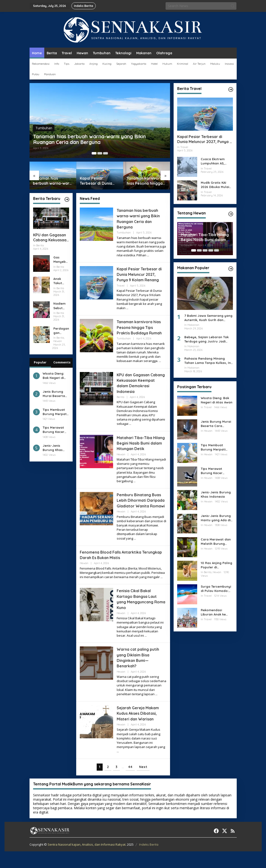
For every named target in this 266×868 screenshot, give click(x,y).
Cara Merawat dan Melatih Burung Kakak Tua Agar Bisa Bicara (217, 542)
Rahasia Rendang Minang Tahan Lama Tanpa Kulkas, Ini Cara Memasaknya (208, 361)
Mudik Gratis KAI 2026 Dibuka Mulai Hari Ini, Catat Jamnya (215, 185)
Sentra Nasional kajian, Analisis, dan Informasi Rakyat (87, 861)
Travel (121, 286)
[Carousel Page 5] (216, 250)
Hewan (121, 465)
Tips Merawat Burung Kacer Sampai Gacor (54, 430)
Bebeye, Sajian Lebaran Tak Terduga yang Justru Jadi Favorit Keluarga (206, 339)
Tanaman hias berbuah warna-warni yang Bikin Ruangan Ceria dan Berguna (96, 134)
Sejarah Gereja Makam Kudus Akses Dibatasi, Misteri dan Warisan (141, 730)
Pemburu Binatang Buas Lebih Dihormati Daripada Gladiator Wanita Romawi (141, 514)
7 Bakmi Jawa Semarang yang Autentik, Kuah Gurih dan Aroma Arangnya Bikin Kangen (208, 318)
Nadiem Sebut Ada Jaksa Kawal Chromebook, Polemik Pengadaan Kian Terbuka (61, 306)
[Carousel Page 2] (100, 153)
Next (143, 784)
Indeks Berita (149, 861)
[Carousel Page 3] (105, 153)
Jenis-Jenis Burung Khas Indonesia (53, 448)
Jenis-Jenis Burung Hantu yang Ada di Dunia (216, 518)
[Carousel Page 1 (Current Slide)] (94, 153)
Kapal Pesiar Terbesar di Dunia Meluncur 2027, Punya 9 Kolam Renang (96, 181)
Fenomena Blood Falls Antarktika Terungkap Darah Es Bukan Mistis (114, 571)
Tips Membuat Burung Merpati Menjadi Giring (55, 412)
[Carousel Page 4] (211, 250)
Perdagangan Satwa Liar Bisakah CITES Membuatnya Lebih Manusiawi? (61, 331)
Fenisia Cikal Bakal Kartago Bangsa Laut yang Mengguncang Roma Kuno (139, 616)
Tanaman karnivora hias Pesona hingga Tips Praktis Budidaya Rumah (145, 181)
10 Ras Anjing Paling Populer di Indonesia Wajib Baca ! (216, 565)
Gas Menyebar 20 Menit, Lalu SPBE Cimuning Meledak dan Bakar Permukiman (61, 260)
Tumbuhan (44, 117)
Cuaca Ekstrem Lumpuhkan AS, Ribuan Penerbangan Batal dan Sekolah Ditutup (216, 161)
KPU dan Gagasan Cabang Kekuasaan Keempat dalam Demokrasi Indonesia (51, 238)
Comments (62, 362)
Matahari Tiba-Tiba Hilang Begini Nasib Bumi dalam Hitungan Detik (138, 451)
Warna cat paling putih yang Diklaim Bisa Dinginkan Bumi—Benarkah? (140, 674)
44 (130, 784)
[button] (233, 6)
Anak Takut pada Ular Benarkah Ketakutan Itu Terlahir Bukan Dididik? (61, 281)
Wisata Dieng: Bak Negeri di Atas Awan (53, 376)
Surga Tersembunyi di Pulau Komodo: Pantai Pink (216, 589)
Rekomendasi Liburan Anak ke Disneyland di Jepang (213, 612)
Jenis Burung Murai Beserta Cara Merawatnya (54, 394)
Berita (120, 402)
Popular (40, 362)
